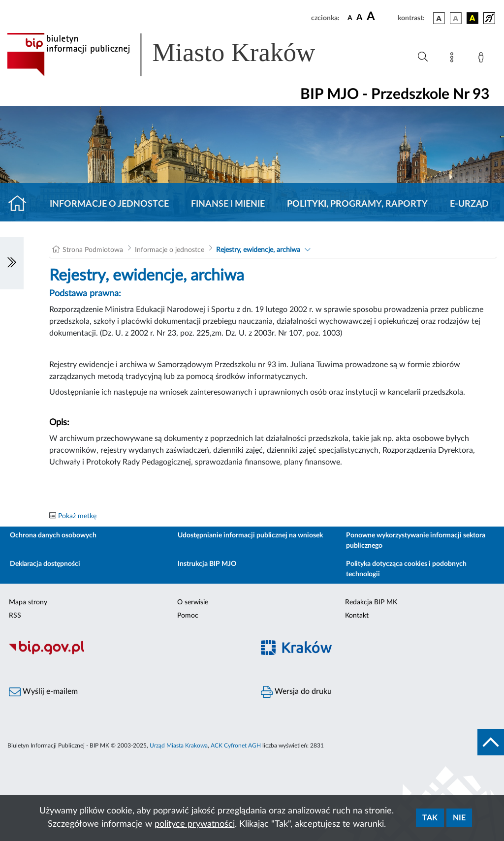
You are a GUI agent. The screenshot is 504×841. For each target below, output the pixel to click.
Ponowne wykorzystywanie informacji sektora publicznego (416, 541)
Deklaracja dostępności (45, 564)
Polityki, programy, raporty (357, 204)
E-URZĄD (469, 204)
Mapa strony (28, 602)
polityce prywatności (195, 824)
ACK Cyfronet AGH (236, 746)
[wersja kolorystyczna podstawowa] (439, 18)
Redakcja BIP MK (371, 602)
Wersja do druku (296, 692)
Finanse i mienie (228, 204)
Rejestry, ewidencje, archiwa (258, 250)
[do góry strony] (491, 742)
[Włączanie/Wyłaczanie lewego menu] (12, 263)
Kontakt (357, 616)
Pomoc (188, 616)
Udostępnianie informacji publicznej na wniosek (250, 535)
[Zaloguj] (483, 59)
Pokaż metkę (77, 516)
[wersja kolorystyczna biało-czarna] (456, 18)
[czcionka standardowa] (350, 18)
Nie (459, 818)
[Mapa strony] (454, 59)
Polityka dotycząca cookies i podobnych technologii (406, 569)
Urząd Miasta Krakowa (179, 746)
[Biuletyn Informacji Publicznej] (126, 653)
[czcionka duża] (381, 17)
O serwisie (193, 602)
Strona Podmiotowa (93, 250)
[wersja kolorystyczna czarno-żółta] (472, 18)
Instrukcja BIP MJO (207, 564)
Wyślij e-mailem (43, 692)
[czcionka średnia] (360, 18)
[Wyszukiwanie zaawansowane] (423, 57)
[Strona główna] (21, 204)
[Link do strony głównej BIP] (175, 55)
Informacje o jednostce (109, 204)
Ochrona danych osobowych (53, 535)
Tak (430, 818)
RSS (15, 616)
